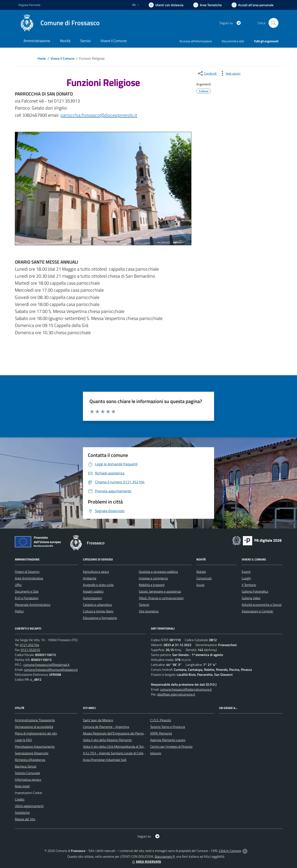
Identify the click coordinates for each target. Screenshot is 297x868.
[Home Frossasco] (59, 23)
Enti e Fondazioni (27, 598)
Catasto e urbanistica (97, 605)
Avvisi (200, 585)
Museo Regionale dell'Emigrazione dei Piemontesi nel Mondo (124, 733)
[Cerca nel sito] (273, 23)
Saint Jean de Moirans (98, 720)
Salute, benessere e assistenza (160, 591)
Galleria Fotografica (255, 591)
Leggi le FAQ (23, 740)
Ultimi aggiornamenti (29, 806)
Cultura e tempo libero (98, 611)
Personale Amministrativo (33, 605)
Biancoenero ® (165, 856)
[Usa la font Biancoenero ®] (166, 5)
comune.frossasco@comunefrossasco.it (51, 670)
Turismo (144, 605)
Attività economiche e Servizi (262, 605)
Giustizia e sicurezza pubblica (158, 572)
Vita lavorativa (149, 611)
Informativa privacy (28, 780)
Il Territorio (249, 585)
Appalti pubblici (93, 591)
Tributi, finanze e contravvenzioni (161, 598)
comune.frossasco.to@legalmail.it (47, 665)
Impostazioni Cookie (28, 793)
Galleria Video (251, 598)
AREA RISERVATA (146, 862)
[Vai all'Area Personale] (253, 5)
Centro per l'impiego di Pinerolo (171, 747)
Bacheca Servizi (26, 766)
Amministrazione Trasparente (35, 720)
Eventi (246, 572)
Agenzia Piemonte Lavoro (168, 740)
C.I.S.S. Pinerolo (161, 720)
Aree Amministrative (29, 578)
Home (42, 58)
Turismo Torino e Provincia (168, 727)
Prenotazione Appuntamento (35, 747)
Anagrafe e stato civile (98, 585)
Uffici (18, 585)
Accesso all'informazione (196, 41)
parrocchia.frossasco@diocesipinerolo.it (99, 115)
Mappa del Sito (25, 819)
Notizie (201, 572)
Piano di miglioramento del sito (36, 733)
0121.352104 (30, 645)
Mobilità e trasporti (152, 585)
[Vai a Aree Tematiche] (207, 5)
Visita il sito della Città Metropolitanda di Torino (115, 747)
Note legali (22, 786)
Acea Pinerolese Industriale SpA (105, 760)
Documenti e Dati (27, 591)
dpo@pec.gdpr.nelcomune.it (176, 694)
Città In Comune (230, 851)
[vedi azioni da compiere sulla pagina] (230, 73)
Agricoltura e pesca (96, 572)
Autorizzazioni (92, 598)
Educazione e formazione (100, 618)
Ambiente (90, 578)
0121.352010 (30, 650)
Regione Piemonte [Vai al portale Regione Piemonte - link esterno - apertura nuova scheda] (29, 5)
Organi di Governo (27, 572)
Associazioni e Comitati (257, 611)
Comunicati (204, 578)
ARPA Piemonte (161, 733)
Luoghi (246, 578)
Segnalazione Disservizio (32, 753)
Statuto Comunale (27, 773)
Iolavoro (156, 753)
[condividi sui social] (207, 73)
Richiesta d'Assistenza (30, 760)
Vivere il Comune (62, 58)
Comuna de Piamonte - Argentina (106, 727)
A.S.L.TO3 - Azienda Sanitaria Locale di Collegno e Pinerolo (123, 753)
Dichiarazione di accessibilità (34, 727)
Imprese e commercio (153, 578)
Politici (19, 611)
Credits (20, 799)
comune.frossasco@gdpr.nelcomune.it (186, 689)
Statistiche (22, 813)
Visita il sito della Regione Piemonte (107, 740)
